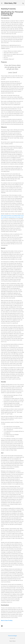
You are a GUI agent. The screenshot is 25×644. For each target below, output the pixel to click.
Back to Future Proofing (7, 620)
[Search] (23, 4)
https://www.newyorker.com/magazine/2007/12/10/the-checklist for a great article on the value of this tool (12, 217)
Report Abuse (13, 641)
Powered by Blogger (12, 636)
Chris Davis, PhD (10, 3)
